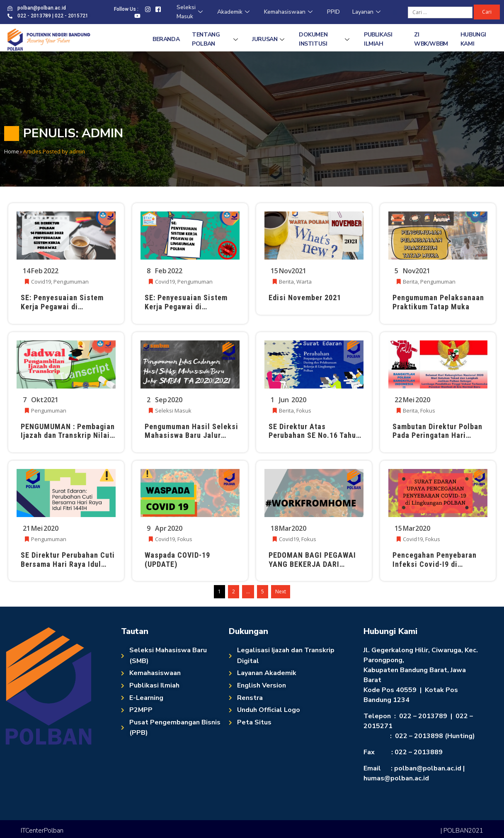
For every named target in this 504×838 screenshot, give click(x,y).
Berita (286, 282)
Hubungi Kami (473, 39)
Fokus (304, 410)
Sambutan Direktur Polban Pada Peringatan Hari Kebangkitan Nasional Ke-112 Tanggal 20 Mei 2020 (437, 440)
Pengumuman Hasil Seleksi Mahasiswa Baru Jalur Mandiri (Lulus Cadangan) (191, 435)
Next (281, 591)
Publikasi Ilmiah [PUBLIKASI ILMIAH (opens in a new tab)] (378, 39)
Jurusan (269, 39)
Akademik (234, 12)
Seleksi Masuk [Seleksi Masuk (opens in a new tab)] (191, 12)
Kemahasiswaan (289, 12)
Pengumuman (71, 282)
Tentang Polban (216, 39)
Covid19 (41, 282)
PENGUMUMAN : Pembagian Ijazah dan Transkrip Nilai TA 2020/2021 (68, 435)
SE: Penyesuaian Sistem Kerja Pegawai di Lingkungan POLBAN (62, 306)
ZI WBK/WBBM (431, 39)
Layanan (367, 12)
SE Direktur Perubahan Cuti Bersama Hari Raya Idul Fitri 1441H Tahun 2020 (68, 564)
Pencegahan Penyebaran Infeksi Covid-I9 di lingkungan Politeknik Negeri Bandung (435, 568)
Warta (304, 282)
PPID (333, 12)
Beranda (166, 39)
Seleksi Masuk (173, 410)
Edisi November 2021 (305, 298)
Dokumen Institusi (325, 39)
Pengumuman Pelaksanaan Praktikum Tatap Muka (438, 302)
